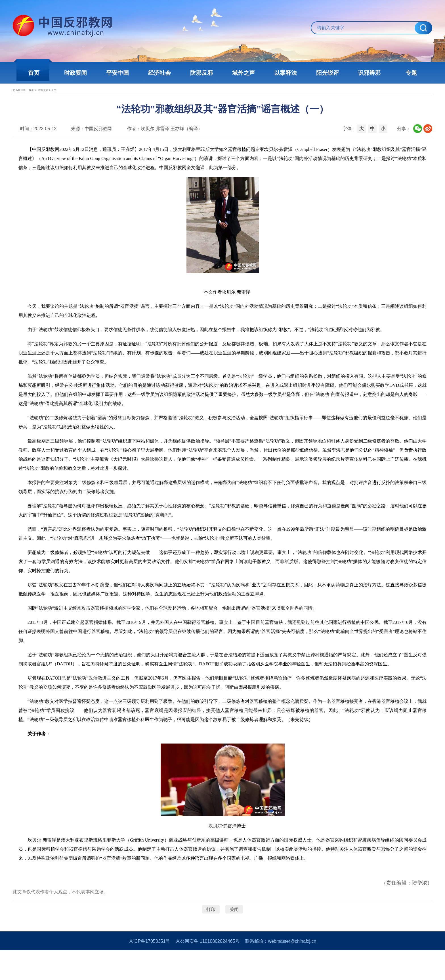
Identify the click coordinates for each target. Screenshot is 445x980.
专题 (401, 73)
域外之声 (242, 73)
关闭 (234, 933)
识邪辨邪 (362, 73)
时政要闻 (83, 73)
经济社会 (163, 73)
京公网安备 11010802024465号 (208, 971)
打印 (211, 933)
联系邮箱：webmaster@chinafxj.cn (281, 971)
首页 (44, 73)
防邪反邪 (203, 73)
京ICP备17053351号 (150, 971)
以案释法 (282, 73)
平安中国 (123, 73)
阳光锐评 (322, 73)
